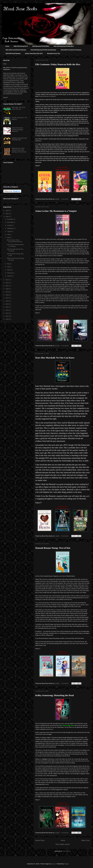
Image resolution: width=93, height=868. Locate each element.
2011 (7, 316)
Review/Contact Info (54, 54)
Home (7, 46)
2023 (7, 280)
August (9, 231)
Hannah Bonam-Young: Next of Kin (53, 548)
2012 (7, 313)
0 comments (65, 199)
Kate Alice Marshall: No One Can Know (55, 358)
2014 (7, 307)
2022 (7, 283)
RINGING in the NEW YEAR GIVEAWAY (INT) (19, 139)
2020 (7, 289)
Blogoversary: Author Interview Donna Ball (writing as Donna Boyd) (19, 150)
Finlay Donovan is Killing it (47, 96)
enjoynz (54, 864)
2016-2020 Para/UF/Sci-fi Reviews (71, 50)
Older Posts (86, 840)
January (10, 276)
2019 (7, 292)
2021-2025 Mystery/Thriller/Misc (64, 46)
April (9, 267)
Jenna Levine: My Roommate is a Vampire (56, 211)
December (10, 219)
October (10, 225)
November (10, 222)
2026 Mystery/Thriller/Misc (41, 46)
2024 (7, 217)
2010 (7, 319)
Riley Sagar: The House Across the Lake (19, 108)
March (9, 270)
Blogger (66, 864)
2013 (7, 310)
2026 (7, 211)
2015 (7, 304)
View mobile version (63, 844)
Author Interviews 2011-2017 (34, 54)
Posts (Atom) (67, 851)
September (11, 228)
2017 (7, 298)
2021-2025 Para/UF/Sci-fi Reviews (16, 50)
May (9, 264)
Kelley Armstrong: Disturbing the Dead (55, 695)
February (10, 273)
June (9, 238)
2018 (7, 295)
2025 (7, 214)
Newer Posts (40, 840)
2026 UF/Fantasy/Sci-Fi (21, 46)
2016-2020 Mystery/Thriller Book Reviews (43, 50)
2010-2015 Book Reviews (13, 54)
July (8, 235)
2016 (7, 301)
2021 (7, 286)
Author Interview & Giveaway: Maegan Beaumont (18, 130)
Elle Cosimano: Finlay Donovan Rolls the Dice (58, 64)
